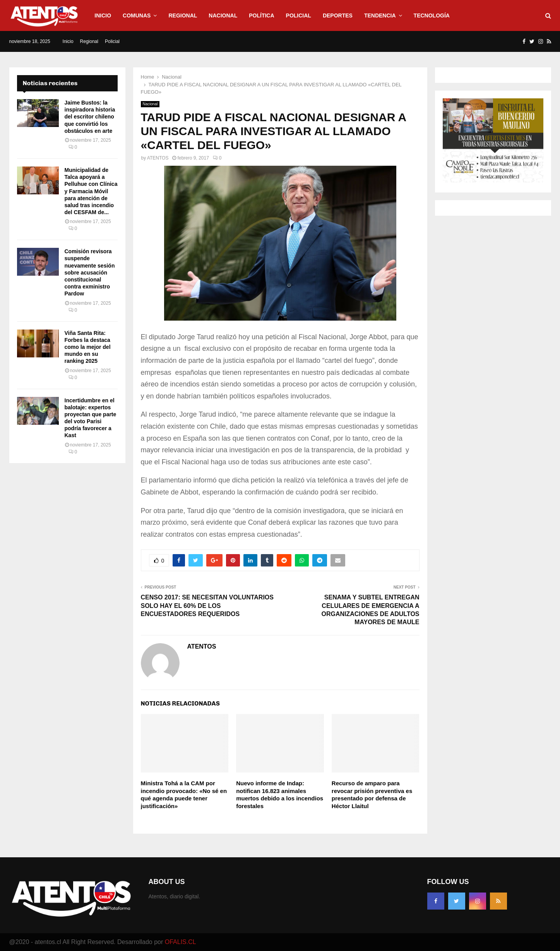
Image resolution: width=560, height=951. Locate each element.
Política (261, 15)
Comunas (137, 15)
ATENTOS (158, 158)
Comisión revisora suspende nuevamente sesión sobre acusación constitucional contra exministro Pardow (90, 272)
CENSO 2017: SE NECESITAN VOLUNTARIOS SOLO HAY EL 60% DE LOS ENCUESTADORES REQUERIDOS (207, 606)
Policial (299, 15)
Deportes (338, 15)
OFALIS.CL (181, 942)
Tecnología (432, 15)
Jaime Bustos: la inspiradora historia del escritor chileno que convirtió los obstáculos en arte (90, 117)
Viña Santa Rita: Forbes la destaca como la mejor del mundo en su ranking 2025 (88, 347)
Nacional (223, 15)
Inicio (103, 15)
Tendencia (380, 15)
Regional (183, 15)
